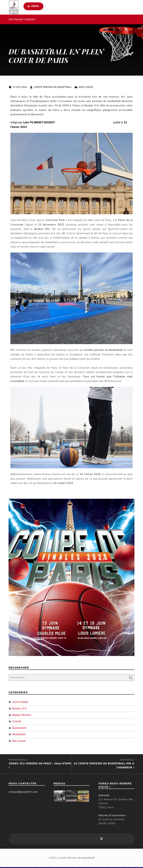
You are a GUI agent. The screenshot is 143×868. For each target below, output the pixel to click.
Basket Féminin (22, 715)
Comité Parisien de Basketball (53, 87)
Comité (17, 721)
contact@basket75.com (23, 793)
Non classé (86, 87)
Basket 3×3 (20, 708)
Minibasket (19, 734)
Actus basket (20, 702)
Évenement (19, 728)
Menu (35, 7)
